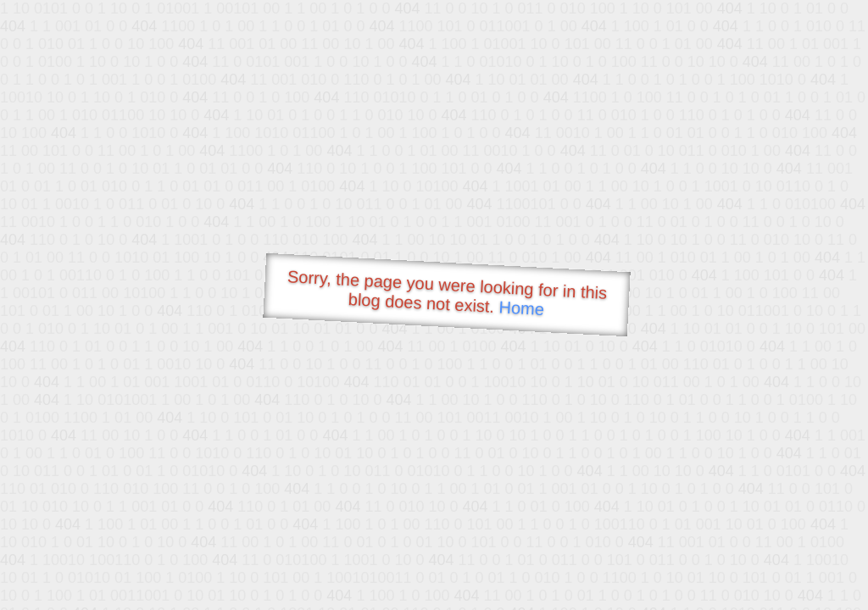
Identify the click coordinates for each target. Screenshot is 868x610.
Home (521, 308)
